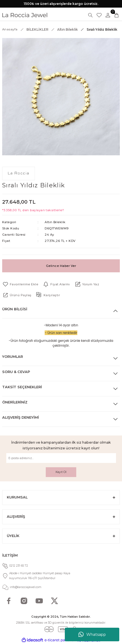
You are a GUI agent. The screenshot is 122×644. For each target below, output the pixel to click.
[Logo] (25, 15)
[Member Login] (108, 15)
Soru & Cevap (16, 372)
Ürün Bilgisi (15, 309)
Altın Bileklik (55, 222)
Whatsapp (92, 634)
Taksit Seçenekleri (22, 387)
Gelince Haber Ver (61, 266)
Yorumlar (13, 357)
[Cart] (117, 15)
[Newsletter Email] (61, 458)
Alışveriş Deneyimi (21, 417)
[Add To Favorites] (20, 284)
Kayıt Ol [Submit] (61, 472)
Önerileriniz (15, 402)
